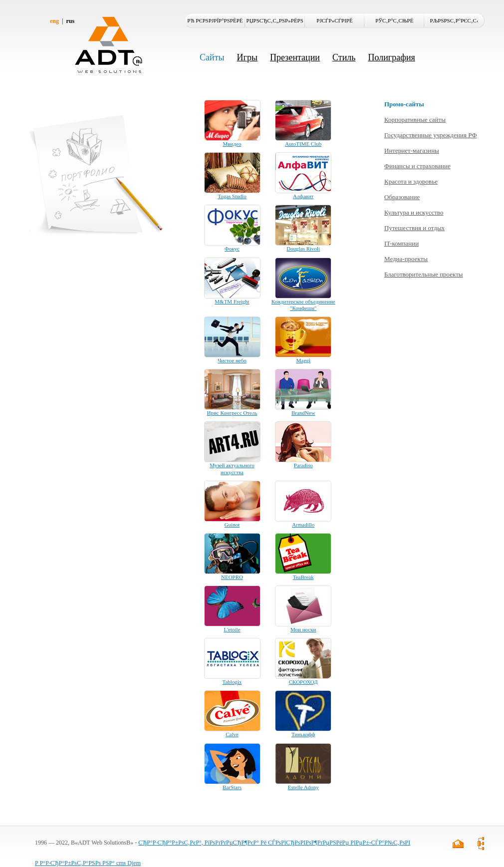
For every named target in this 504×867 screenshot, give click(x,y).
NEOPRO (232, 577)
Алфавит (303, 196)
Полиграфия (391, 57)
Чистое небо (232, 360)
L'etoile (232, 629)
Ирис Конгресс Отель (232, 413)
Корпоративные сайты (415, 120)
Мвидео (232, 144)
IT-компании (401, 243)
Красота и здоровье (411, 181)
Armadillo (303, 525)
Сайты (212, 57)
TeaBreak (303, 577)
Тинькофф (303, 734)
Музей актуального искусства (232, 468)
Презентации (295, 57)
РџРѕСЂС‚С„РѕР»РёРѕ (275, 20)
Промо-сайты (404, 104)
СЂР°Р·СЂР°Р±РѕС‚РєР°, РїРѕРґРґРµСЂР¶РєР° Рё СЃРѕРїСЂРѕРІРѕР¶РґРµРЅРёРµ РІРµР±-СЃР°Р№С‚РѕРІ (274, 843)
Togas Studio (232, 196)
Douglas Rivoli (303, 249)
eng (54, 21)
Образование (402, 197)
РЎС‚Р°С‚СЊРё (394, 20)
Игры (247, 57)
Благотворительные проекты (424, 274)
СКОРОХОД (303, 682)
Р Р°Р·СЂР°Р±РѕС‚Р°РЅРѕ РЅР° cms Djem (88, 863)
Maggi (303, 360)
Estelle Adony (303, 787)
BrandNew (303, 413)
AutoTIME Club (303, 144)
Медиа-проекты (406, 259)
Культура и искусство (414, 212)
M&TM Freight (232, 301)
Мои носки (303, 629)
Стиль (344, 57)
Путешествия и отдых (414, 228)
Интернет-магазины (412, 150)
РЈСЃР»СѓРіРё (334, 20)
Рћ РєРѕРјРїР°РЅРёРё (215, 20)
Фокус (232, 249)
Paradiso (303, 465)
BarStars (232, 787)
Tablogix (232, 682)
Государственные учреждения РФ (430, 135)
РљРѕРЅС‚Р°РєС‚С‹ (454, 20)
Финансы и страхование (417, 166)
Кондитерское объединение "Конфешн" (303, 305)
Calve (232, 734)
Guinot (232, 525)
